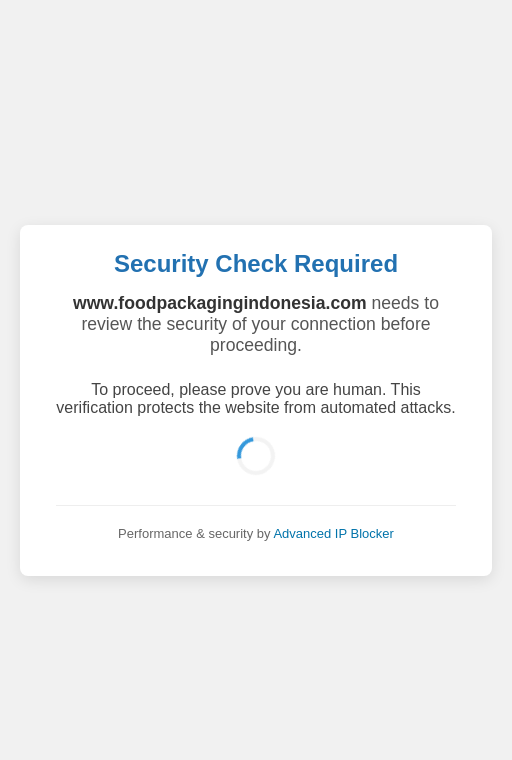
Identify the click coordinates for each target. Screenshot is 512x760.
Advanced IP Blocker (333, 533)
